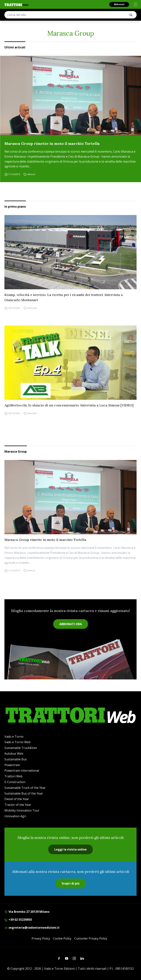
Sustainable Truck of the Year (25, 788)
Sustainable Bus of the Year (24, 793)
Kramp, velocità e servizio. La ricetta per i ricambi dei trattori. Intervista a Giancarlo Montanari (64, 297)
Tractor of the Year (18, 805)
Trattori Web (13, 776)
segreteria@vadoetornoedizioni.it (32, 928)
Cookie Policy (62, 938)
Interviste (32, 308)
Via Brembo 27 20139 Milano (27, 912)
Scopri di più (70, 883)
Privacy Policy (41, 938)
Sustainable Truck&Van (21, 748)
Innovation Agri (15, 816)
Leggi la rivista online (70, 849)
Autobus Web (14, 754)
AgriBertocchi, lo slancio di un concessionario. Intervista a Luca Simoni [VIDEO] (69, 405)
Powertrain (12, 765)
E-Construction (15, 782)
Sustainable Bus (16, 759)
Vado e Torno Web (17, 742)
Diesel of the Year (17, 799)
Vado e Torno (14, 737)
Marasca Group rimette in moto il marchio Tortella (52, 143)
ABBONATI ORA (71, 624)
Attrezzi (31, 174)
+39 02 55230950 (18, 920)
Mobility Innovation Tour (22, 810)
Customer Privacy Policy (91, 938)
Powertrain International (22, 771)
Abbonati (119, 4)
